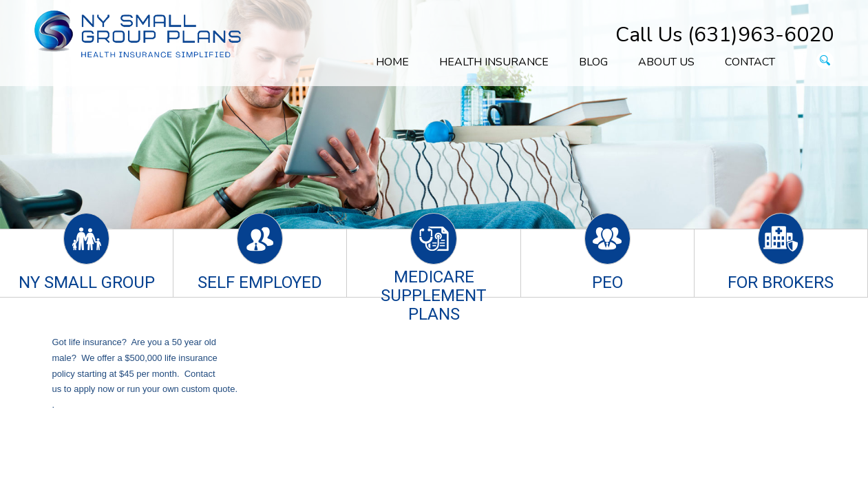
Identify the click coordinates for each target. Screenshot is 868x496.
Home (392, 62)
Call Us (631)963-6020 (724, 35)
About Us (666, 62)
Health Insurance (494, 62)
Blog (593, 62)
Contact (750, 62)
